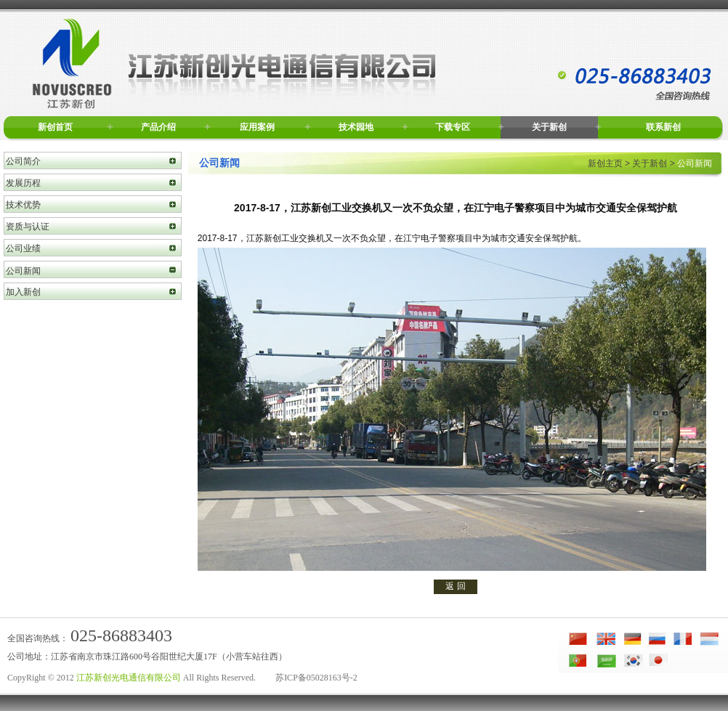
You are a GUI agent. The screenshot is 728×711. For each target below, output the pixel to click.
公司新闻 (23, 271)
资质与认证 (28, 227)
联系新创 (663, 127)
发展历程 (23, 183)
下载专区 (453, 127)
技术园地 (356, 127)
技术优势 (23, 205)
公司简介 (23, 161)
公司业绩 (23, 248)
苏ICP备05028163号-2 (316, 678)
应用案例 (257, 127)
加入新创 (23, 292)
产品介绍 (158, 127)
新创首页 (55, 127)
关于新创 (549, 127)
